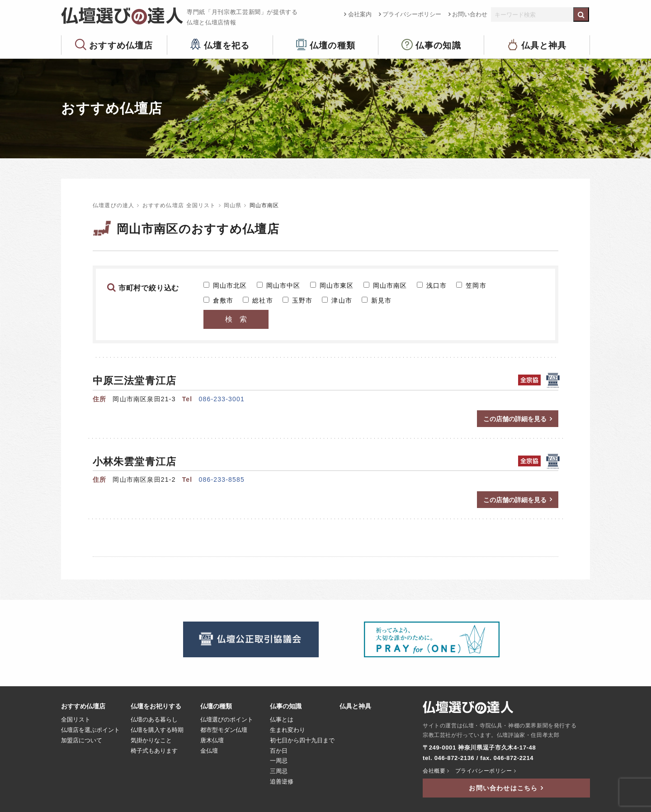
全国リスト (76, 720)
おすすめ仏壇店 (121, 45)
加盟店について (82, 741)
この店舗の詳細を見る (515, 419)
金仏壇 (209, 751)
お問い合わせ (470, 14)
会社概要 (434, 771)
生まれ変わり (288, 730)
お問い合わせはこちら (503, 788)
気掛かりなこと (151, 741)
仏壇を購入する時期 (157, 730)
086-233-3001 (222, 399)
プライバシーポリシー (412, 14)
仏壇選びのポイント (227, 720)
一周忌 (279, 761)
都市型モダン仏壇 (224, 730)
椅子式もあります (154, 751)
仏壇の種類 (333, 45)
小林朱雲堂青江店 (134, 462)
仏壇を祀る (227, 45)
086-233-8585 (222, 480)
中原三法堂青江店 (134, 381)
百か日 (279, 751)
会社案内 (360, 14)
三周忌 (279, 771)
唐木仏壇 (212, 741)
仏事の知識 (438, 45)
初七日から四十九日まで (302, 741)
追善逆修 (282, 782)
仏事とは (282, 720)
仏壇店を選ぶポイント (90, 730)
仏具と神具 (544, 45)
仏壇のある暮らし (154, 720)
